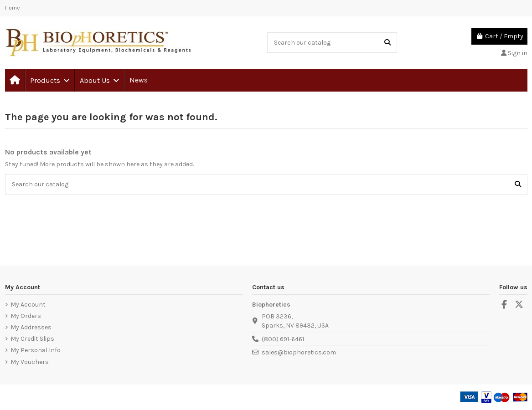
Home (13, 8)
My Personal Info (36, 350)
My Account (28, 305)
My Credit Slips (32, 339)
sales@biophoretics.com (299, 352)
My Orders (26, 316)
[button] (49, 80)
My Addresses (31, 327)
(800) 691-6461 (283, 339)
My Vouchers (30, 362)
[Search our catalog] (387, 43)
